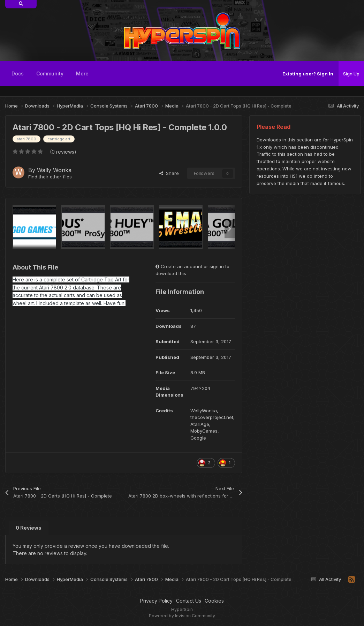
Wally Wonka (54, 170)
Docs (18, 73)
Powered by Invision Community (182, 616)
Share (169, 173)
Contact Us (189, 601)
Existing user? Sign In (308, 74)
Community (50, 73)
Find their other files (50, 177)
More (82, 73)
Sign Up (351, 74)
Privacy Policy (156, 601)
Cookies (214, 601)
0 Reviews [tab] (29, 528)
